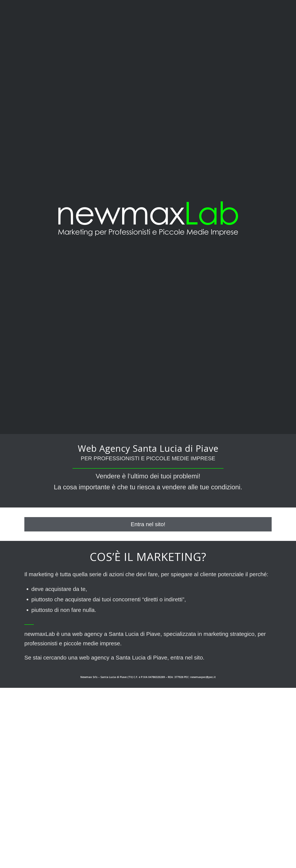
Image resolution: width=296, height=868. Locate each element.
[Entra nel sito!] (148, 524)
